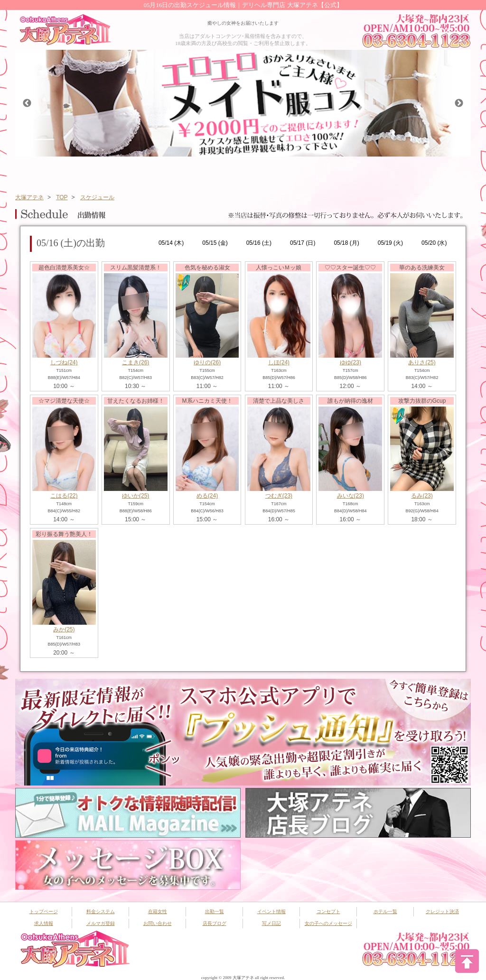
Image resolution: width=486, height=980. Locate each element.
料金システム (101, 911)
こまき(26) (136, 362)
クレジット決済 (442, 911)
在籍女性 (141, 172)
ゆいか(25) (136, 496)
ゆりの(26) (207, 362)
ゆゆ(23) (350, 362)
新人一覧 (292, 172)
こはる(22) (64, 496)
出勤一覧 (215, 911)
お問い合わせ (158, 923)
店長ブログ (215, 923)
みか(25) (64, 629)
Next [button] (459, 103)
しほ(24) (279, 362)
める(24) (207, 496)
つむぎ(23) (279, 496)
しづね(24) (64, 362)
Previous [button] (27, 103)
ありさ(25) (422, 362)
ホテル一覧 (443, 172)
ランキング (342, 172)
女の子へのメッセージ (328, 923)
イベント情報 (242, 172)
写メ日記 (271, 923)
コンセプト (393, 172)
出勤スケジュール (191, 172)
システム (91, 172)
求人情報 (44, 923)
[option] (243, 103)
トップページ (40, 172)
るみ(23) (422, 496)
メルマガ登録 (101, 923)
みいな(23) (350, 496)
